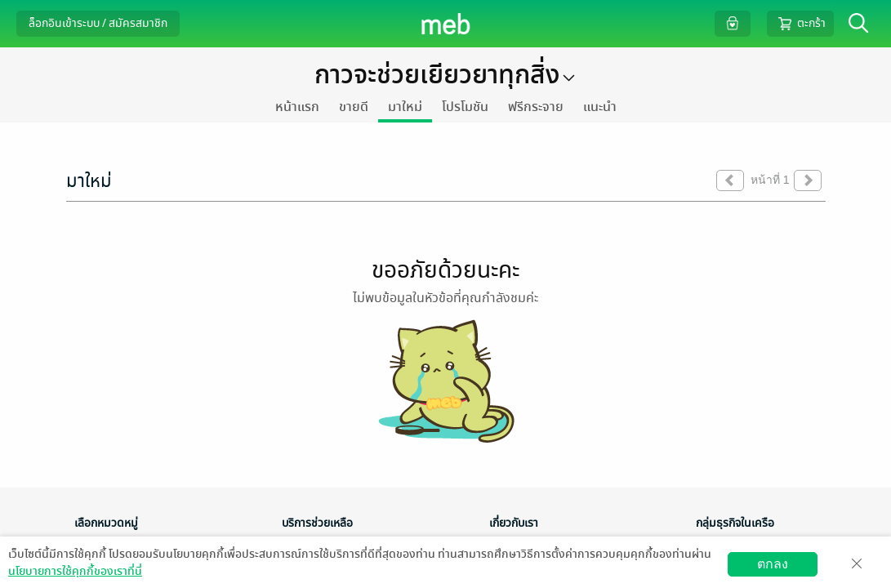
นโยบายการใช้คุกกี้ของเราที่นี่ (75, 571)
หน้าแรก (297, 107)
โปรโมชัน (465, 107)
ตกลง (773, 564)
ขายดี (354, 107)
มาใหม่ (405, 107)
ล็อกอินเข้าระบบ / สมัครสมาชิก (98, 23)
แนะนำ (600, 107)
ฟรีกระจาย (536, 107)
